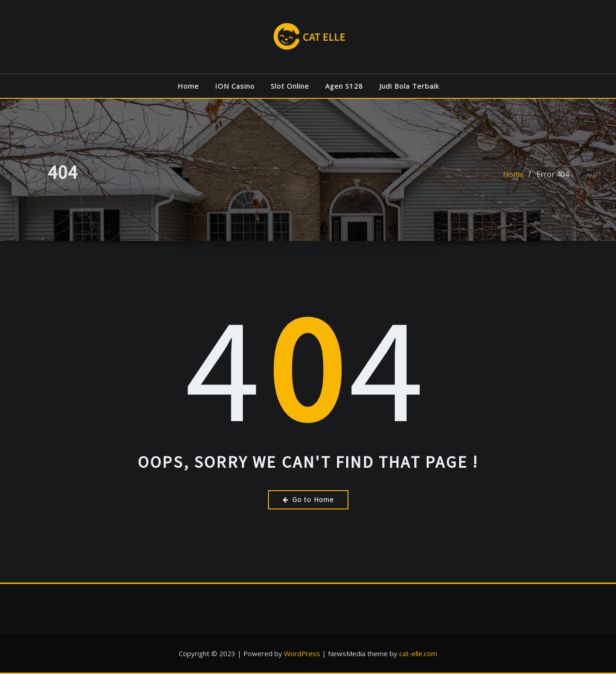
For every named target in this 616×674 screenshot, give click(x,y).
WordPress (302, 653)
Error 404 (553, 176)
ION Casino (235, 86)
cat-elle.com (418, 653)
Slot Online (290, 86)
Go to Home (308, 500)
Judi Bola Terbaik (409, 86)
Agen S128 (344, 86)
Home (188, 86)
